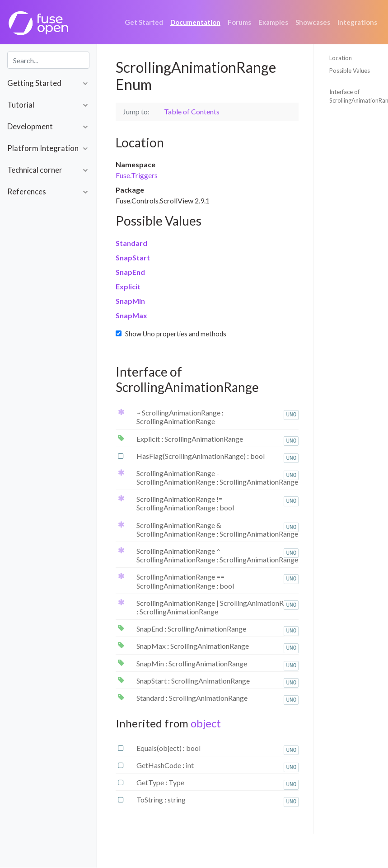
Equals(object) (160, 748)
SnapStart (133, 257)
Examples (273, 22)
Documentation (195, 22)
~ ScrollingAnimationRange (179, 413)
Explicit (128, 286)
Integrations (357, 22)
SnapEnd (130, 272)
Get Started (144, 22)
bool (257, 456)
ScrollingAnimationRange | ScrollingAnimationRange (217, 603)
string (177, 800)
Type (176, 782)
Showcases (313, 22)
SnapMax (131, 315)
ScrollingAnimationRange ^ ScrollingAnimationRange (178, 555)
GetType (151, 782)
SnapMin (130, 301)
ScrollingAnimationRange (176, 421)
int (190, 765)
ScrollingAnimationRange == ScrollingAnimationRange (180, 581)
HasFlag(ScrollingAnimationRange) (192, 456)
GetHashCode (159, 765)
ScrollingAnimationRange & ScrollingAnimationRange (179, 529)
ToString (150, 800)
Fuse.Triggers (137, 175)
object (206, 723)
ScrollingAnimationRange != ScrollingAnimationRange (180, 503)
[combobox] (48, 60)
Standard (131, 243)
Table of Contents (192, 111)
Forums (239, 22)
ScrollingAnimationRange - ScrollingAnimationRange (178, 477)
